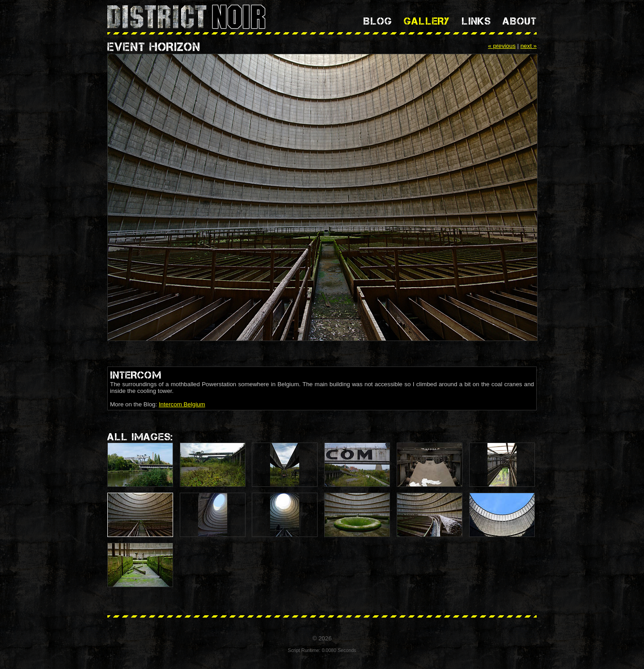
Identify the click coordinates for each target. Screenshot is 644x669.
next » (529, 46)
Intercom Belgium (182, 404)
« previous (502, 46)
